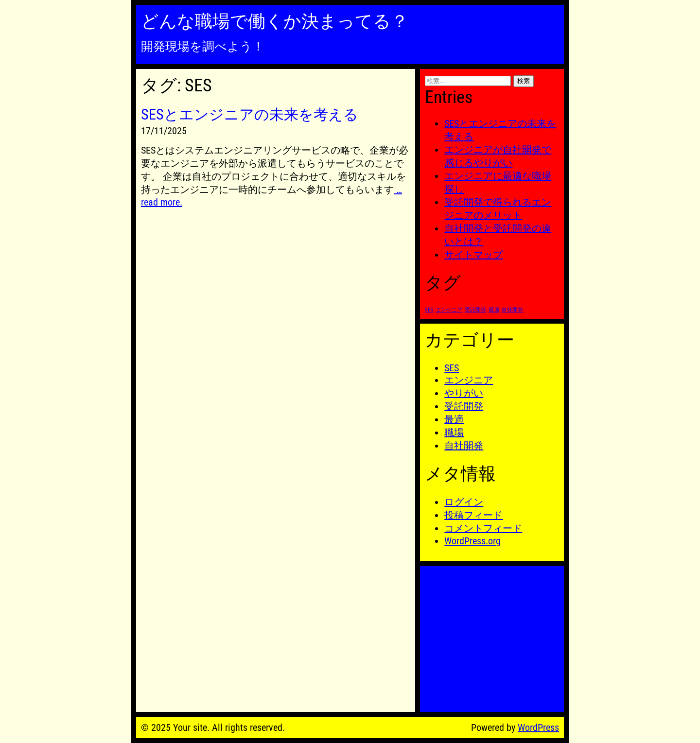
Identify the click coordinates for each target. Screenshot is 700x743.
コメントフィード (483, 528)
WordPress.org (472, 541)
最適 (454, 419)
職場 (454, 432)
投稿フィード (473, 515)
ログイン (464, 502)
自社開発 (464, 446)
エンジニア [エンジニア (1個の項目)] (449, 310)
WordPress (538, 727)
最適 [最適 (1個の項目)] (494, 310)
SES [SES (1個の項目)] (429, 310)
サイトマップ (473, 255)
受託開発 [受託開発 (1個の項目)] (475, 310)
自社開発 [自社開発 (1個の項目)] (512, 310)
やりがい (464, 393)
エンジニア (469, 380)
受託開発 (464, 406)
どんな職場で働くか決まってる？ (275, 21)
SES (452, 368)
